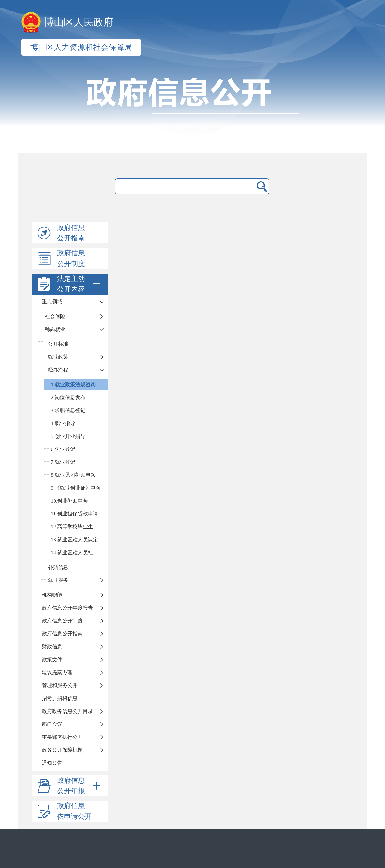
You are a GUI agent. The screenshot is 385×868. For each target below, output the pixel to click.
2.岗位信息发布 (68, 397)
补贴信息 (58, 567)
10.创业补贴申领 (69, 501)
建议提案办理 (57, 672)
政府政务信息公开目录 (67, 711)
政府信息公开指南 (71, 233)
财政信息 (52, 647)
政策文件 (52, 660)
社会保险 (55, 316)
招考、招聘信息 (60, 698)
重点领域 (52, 302)
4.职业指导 (63, 423)
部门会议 (52, 724)
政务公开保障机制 (62, 750)
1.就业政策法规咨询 (73, 385)
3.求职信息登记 (68, 410)
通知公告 (52, 763)
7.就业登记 (63, 462)
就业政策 (58, 357)
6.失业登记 (63, 449)
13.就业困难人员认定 (74, 540)
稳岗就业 (55, 329)
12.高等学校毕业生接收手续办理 (79, 527)
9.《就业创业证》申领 (76, 488)
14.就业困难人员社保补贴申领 (79, 553)
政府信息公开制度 (71, 258)
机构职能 (52, 595)
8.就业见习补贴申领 (73, 475)
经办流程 (58, 370)
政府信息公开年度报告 (67, 608)
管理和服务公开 (60, 685)
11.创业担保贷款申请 (74, 514)
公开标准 (58, 344)
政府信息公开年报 (80, 786)
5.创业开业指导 (68, 436)
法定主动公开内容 (80, 284)
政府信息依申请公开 (74, 811)
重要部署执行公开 (62, 737)
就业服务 (58, 580)
